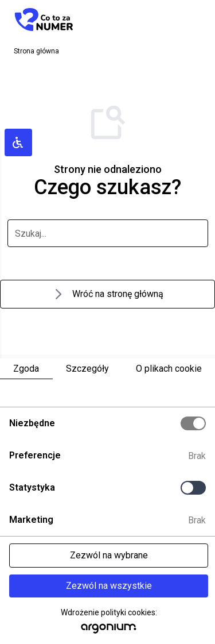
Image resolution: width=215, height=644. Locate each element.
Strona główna (36, 51)
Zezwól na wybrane (109, 555)
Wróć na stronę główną (107, 294)
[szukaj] (108, 233)
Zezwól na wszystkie (109, 586)
